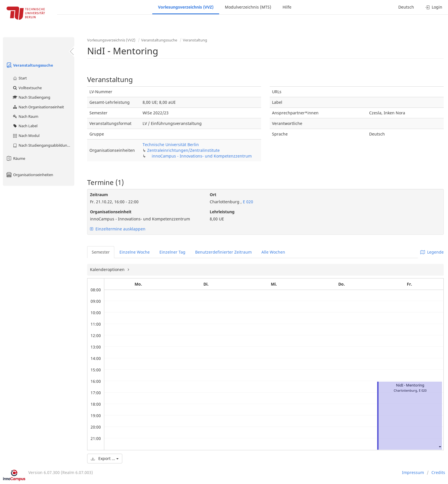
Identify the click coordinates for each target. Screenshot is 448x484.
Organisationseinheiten (29, 175)
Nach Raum (25, 116)
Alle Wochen (273, 252)
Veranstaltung (195, 40)
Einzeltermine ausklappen (118, 229)
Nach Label (25, 126)
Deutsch (406, 7)
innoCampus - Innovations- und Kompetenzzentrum (202, 156)
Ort (213, 195)
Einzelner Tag (172, 252)
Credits (438, 472)
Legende (432, 252)
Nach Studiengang (31, 97)
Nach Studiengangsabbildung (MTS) (43, 145)
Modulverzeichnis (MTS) (248, 7)
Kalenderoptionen (108, 269)
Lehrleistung (222, 212)
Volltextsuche (27, 88)
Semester (101, 252)
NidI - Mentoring (410, 385)
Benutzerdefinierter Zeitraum (223, 252)
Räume (15, 158)
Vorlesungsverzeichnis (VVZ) (186, 7)
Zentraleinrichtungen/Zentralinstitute (183, 150)
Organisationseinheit (111, 212)
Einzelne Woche (135, 252)
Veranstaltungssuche (29, 65)
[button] (440, 446)
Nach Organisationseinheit (38, 107)
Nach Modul (26, 136)
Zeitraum (99, 195)
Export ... (105, 458)
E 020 (247, 202)
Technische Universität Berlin (171, 145)
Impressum (413, 472)
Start (20, 78)
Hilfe (287, 7)
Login (434, 7)
